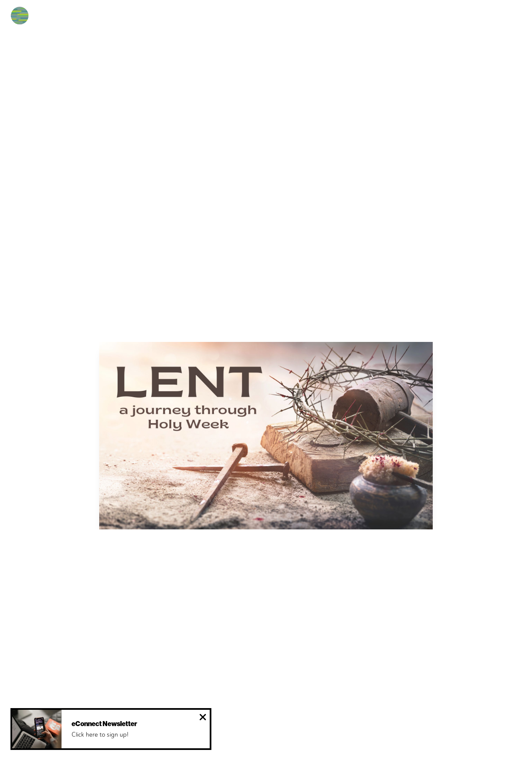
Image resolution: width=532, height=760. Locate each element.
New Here (115, 19)
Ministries (302, 19)
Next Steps (167, 19)
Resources (352, 19)
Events (257, 19)
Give (395, 19)
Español (215, 19)
